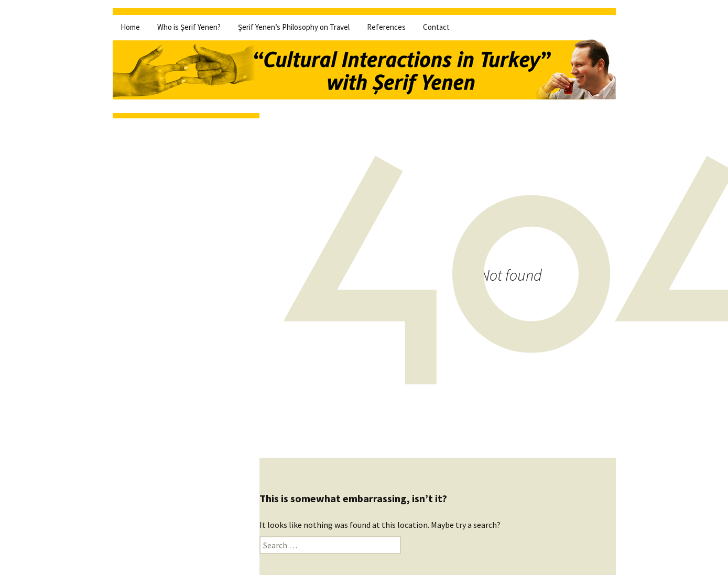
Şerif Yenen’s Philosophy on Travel (294, 27)
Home (130, 27)
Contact (436, 27)
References (386, 27)
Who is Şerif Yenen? (189, 27)
